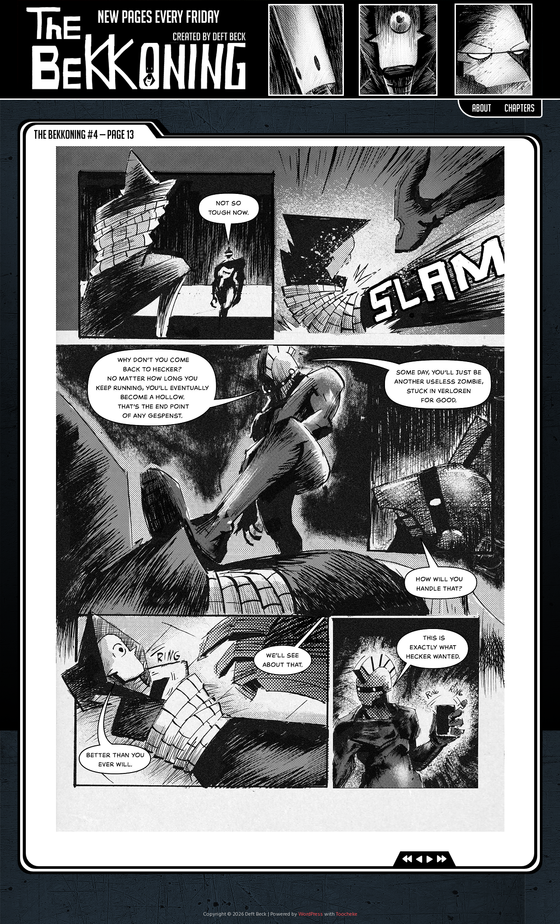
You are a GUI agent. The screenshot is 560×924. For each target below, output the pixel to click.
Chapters (520, 108)
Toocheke (347, 914)
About (482, 108)
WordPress (311, 914)
